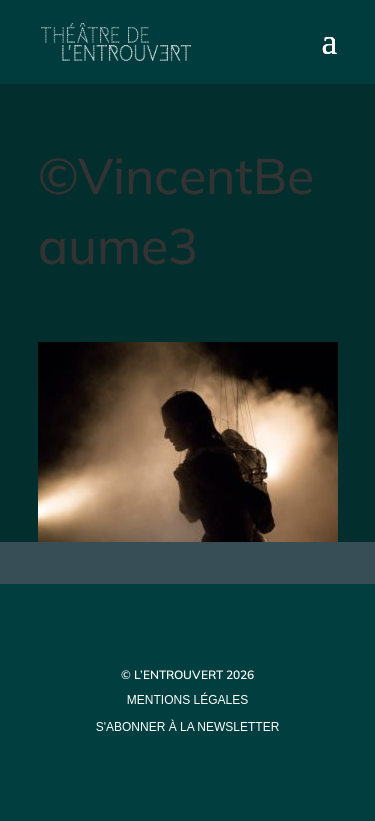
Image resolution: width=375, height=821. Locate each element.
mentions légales (187, 700)
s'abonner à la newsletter (188, 727)
